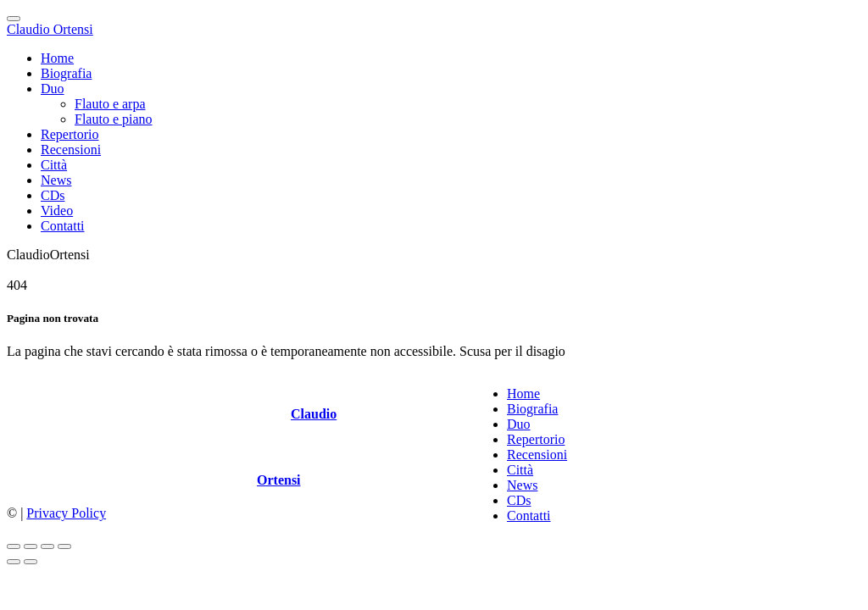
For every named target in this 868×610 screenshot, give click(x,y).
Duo (53, 89)
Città (54, 165)
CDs (53, 195)
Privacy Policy (66, 513)
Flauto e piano (114, 119)
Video (57, 211)
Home (57, 58)
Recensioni (71, 150)
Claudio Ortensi (50, 29)
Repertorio (70, 134)
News (56, 180)
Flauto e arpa (110, 104)
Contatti (63, 226)
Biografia (66, 73)
